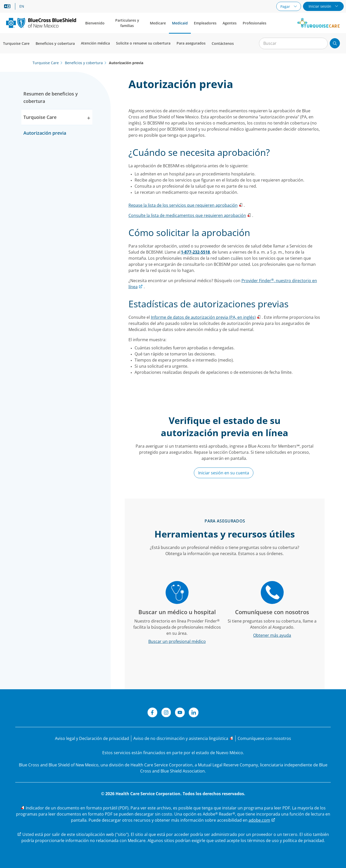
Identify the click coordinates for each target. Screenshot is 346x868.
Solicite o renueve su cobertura (143, 43)
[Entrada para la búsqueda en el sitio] (293, 43)
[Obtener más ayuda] (272, 635)
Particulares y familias (127, 23)
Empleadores (205, 23)
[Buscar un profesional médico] (177, 641)
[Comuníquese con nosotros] (264, 738)
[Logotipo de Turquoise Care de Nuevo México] (318, 23)
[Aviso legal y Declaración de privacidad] (92, 738)
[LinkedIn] (194, 713)
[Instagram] (166, 713)
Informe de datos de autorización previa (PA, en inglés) (203, 317)
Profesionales (255, 23)
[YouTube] (180, 713)
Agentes (230, 23)
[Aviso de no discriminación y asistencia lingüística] (183, 738)
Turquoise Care (16, 43)
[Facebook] (152, 713)
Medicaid (180, 23)
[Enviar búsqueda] (335, 43)
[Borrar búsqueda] (321, 44)
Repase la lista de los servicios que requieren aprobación (183, 205)
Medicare (158, 23)
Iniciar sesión (320, 6)
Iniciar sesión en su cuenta (224, 473)
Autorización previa (45, 133)
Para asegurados (191, 43)
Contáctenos (223, 43)
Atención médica (95, 43)
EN (22, 6)
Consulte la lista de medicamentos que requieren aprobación (187, 215)
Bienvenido (95, 23)
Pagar (286, 6)
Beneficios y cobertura (55, 43)
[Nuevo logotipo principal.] (41, 23)
